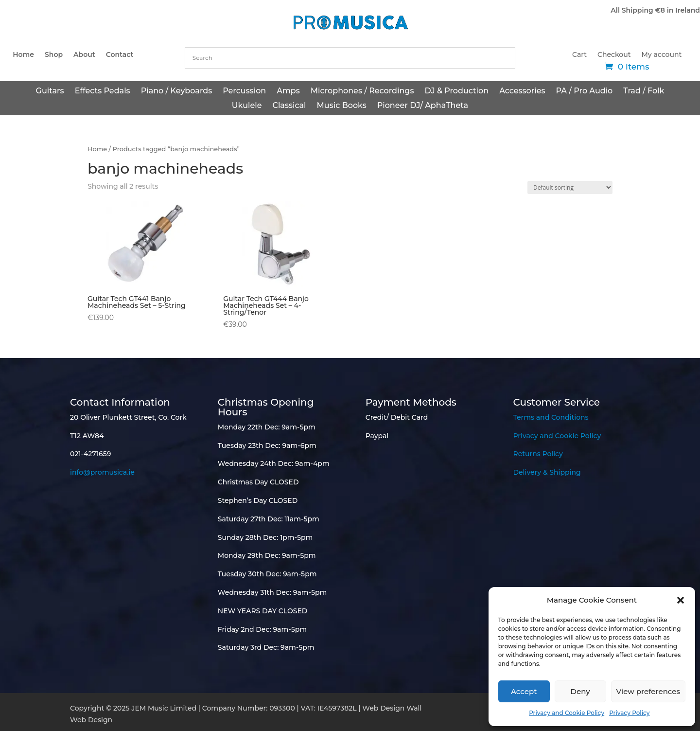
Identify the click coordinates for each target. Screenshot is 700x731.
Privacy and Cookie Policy (567, 713)
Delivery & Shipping (547, 472)
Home (23, 55)
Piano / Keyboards (177, 91)
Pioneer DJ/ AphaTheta (423, 106)
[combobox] (350, 58)
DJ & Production (456, 91)
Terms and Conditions (551, 417)
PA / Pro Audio (584, 91)
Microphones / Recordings (362, 91)
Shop (54, 55)
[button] (681, 600)
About (84, 55)
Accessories (522, 91)
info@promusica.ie (102, 472)
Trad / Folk (644, 91)
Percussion (244, 91)
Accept (524, 691)
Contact (120, 55)
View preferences (648, 691)
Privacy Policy (629, 713)
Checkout (614, 55)
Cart (579, 55)
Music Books (342, 106)
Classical (289, 106)
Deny (580, 691)
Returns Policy (538, 454)
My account (662, 55)
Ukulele (247, 106)
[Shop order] (570, 187)
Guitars (50, 91)
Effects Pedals (103, 91)
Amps (288, 91)
